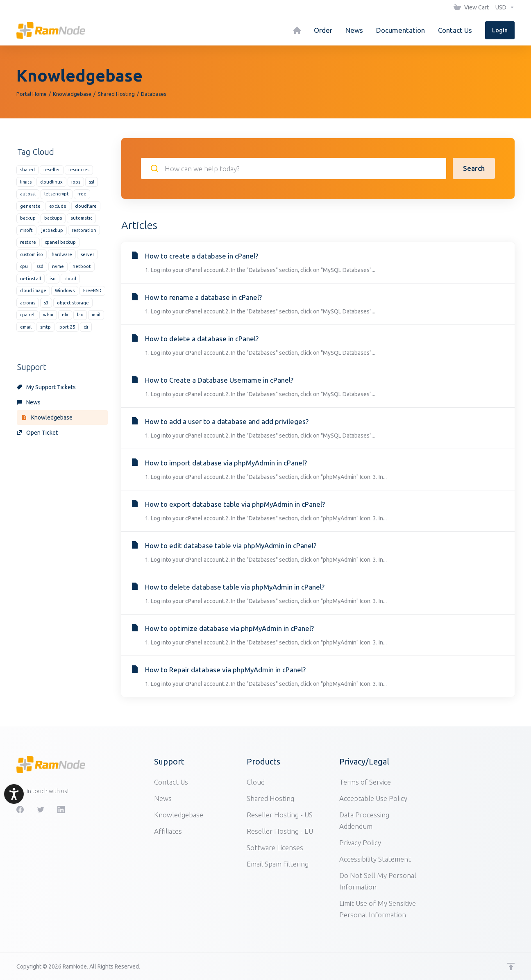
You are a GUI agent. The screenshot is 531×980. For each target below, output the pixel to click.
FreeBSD (92, 290)
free (82, 194)
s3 (46, 303)
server (87, 254)
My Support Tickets (46, 387)
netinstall (31, 279)
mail (96, 315)
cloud (70, 279)
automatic (81, 218)
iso (53, 279)
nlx (65, 315)
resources (79, 170)
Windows (65, 290)
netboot (82, 266)
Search (474, 168)
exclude (58, 206)
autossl (28, 194)
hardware (62, 254)
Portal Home (32, 94)
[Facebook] (20, 810)
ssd (40, 266)
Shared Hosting (116, 94)
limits (26, 182)
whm (48, 315)
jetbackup (52, 230)
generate (30, 206)
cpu (24, 266)
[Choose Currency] (503, 7)
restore (28, 242)
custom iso (32, 254)
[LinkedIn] (61, 810)
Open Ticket (37, 433)
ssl (92, 182)
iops (76, 182)
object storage (73, 303)
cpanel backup (60, 242)
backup (28, 218)
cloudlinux (51, 182)
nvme (58, 266)
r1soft (26, 230)
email (26, 327)
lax (80, 315)
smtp (45, 327)
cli (86, 327)
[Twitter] (41, 810)
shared (27, 170)
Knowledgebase (72, 94)
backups (53, 218)
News (29, 402)
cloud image (33, 290)
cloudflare (86, 206)
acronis (28, 303)
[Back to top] (511, 966)
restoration (84, 230)
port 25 (67, 327)
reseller (52, 170)
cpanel (27, 315)
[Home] (297, 30)
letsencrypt (57, 194)
